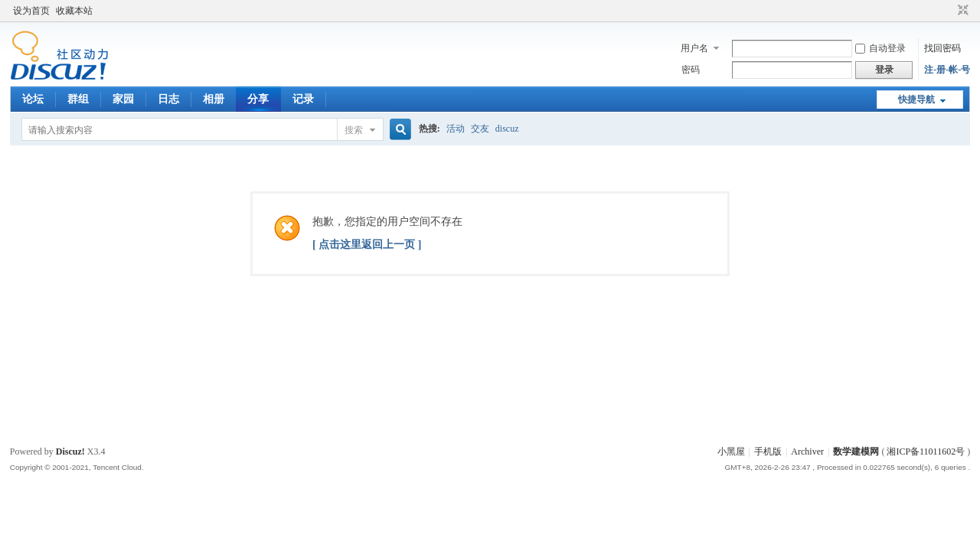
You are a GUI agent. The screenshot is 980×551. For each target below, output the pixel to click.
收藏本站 (74, 11)
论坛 (33, 99)
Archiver (807, 452)
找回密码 (942, 48)
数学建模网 (856, 452)
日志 (168, 99)
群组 (78, 99)
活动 (456, 129)
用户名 (694, 48)
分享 (258, 99)
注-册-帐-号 (947, 70)
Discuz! (70, 452)
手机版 (768, 452)
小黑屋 (731, 452)
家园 (123, 99)
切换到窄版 (961, 11)
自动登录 (880, 48)
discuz (507, 129)
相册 (214, 99)
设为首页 (31, 11)
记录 (303, 99)
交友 (480, 129)
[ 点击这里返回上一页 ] (367, 245)
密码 (691, 70)
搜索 (354, 130)
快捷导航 (916, 99)
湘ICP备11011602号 (926, 452)
